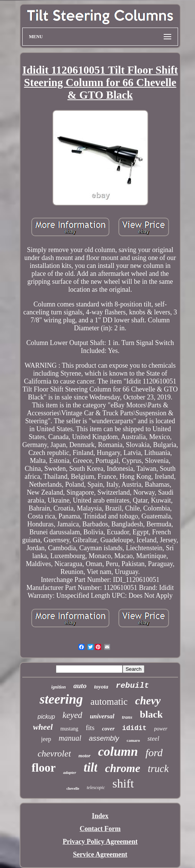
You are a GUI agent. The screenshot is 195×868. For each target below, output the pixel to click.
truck (158, 769)
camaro (133, 740)
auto (80, 686)
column (118, 751)
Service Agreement (100, 854)
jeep (46, 739)
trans (127, 717)
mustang (69, 729)
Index (100, 816)
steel (153, 739)
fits (90, 728)
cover (108, 729)
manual (70, 738)
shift (123, 783)
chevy (148, 701)
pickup (46, 717)
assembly (104, 738)
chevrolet (54, 754)
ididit (134, 728)
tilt (91, 767)
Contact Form (100, 829)
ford (154, 753)
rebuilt (132, 686)
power (161, 729)
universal (102, 716)
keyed (72, 715)
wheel (43, 727)
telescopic (96, 788)
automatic (109, 702)
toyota (101, 687)
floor (44, 768)
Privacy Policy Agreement (100, 842)
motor (84, 756)
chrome (122, 768)
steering (61, 699)
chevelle (73, 788)
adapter (69, 772)
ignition (59, 687)
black (151, 714)
